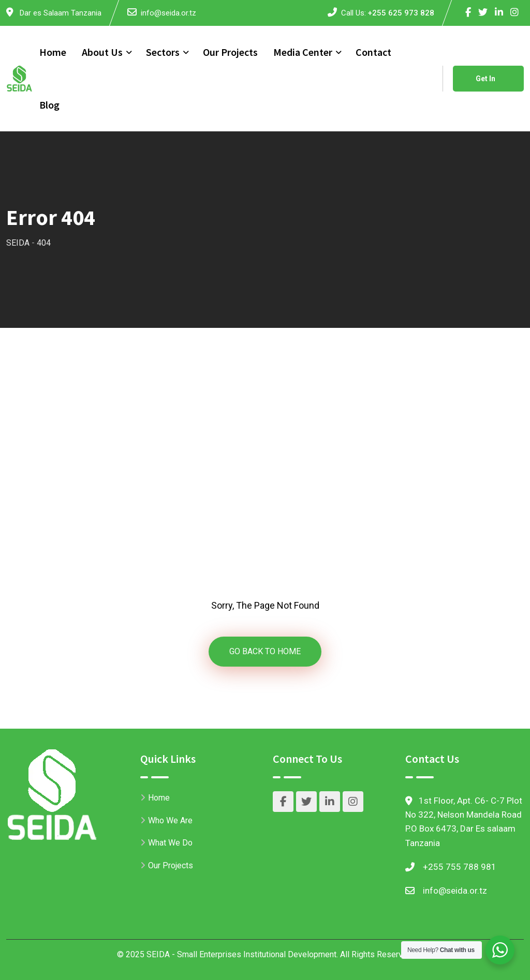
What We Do (170, 843)
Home (53, 52)
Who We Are (170, 820)
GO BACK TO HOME (265, 651)
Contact (373, 52)
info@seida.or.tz (168, 13)
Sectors (163, 52)
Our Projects (230, 52)
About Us (102, 52)
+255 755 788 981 (460, 867)
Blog (49, 105)
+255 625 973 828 (401, 13)
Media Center (303, 52)
